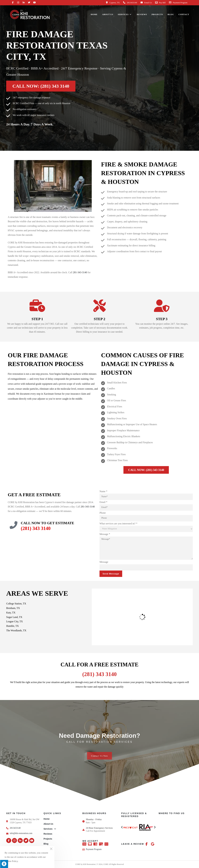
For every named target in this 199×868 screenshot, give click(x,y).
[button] (122, 827)
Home (47, 819)
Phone (103, 513)
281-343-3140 (80, 272)
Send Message (111, 574)
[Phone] (146, 518)
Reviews (48, 834)
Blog (46, 844)
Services (50, 829)
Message (105, 534)
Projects (48, 839)
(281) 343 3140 (36, 528)
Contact (48, 849)
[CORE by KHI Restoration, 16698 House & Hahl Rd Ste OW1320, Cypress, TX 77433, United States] (142, 617)
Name (103, 491)
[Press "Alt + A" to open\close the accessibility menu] (4, 864)
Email (103, 502)
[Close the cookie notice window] (51, 849)
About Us (48, 824)
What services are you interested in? (118, 524)
